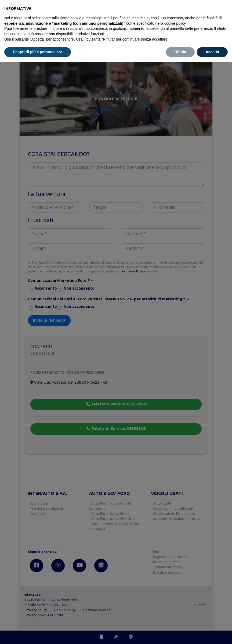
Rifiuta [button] (180, 52)
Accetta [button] (212, 52)
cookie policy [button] (175, 23)
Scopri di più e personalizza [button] (38, 52)
